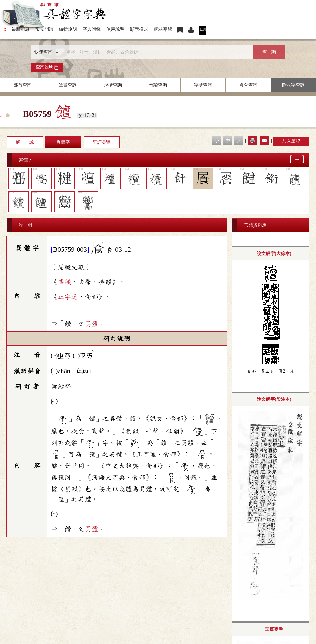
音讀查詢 (158, 85)
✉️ (265, 140)
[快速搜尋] (156, 52)
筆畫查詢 (68, 85)
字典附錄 (92, 29)
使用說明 (115, 29)
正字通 (68, 297)
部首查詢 (23, 85)
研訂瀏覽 (102, 142)
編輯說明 (68, 29)
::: (4, 29)
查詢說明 (47, 67)
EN (203, 29)
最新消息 (21, 29)
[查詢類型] (45, 52)
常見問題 (44, 29)
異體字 (63, 142)
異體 (91, 324)
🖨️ (253, 140)
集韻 (64, 282)
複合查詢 (248, 85)
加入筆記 (291, 141)
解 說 (25, 142)
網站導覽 (163, 29)
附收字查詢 (293, 85)
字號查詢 (203, 85)
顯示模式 (139, 29)
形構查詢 (113, 85)
